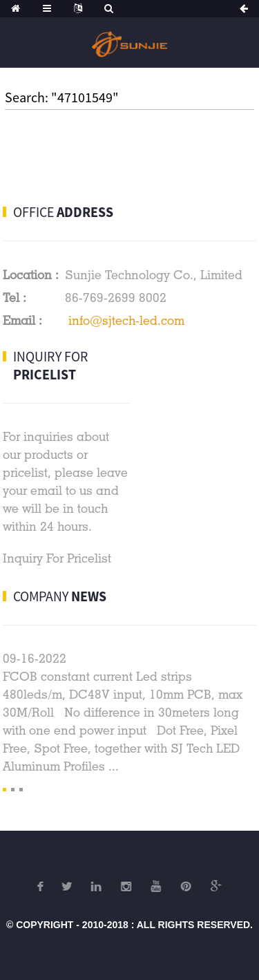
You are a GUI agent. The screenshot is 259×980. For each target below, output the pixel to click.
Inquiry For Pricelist (57, 558)
